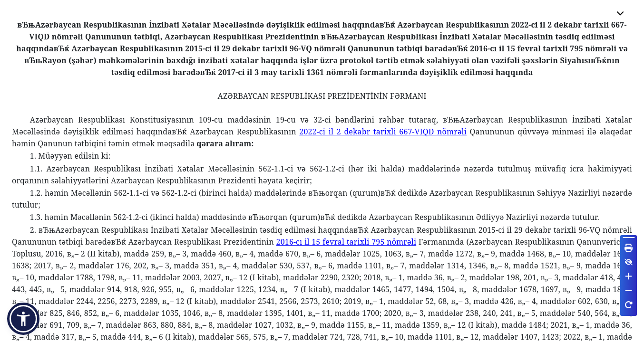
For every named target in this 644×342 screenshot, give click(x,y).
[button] (23, 319)
